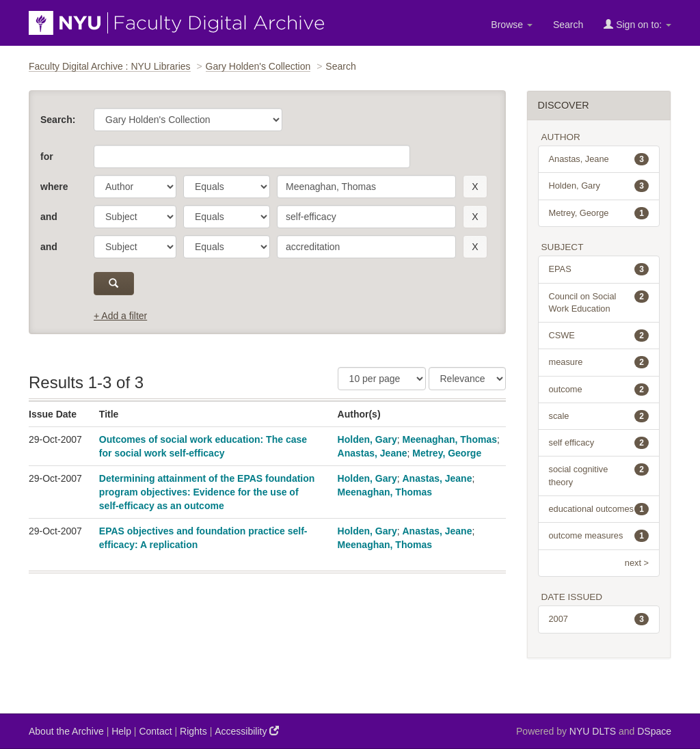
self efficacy (599, 443)
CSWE (599, 336)
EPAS (599, 269)
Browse (512, 25)
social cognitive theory (599, 475)
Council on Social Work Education (599, 302)
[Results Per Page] (382, 379)
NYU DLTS (593, 731)
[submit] (114, 284)
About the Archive (66, 731)
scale (599, 416)
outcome (599, 390)
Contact (155, 731)
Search (568, 25)
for (47, 156)
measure (599, 362)
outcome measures (599, 536)
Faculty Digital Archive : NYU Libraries (110, 66)
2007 (599, 619)
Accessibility (247, 731)
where (54, 187)
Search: (58, 120)
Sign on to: (637, 24)
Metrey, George (447, 453)
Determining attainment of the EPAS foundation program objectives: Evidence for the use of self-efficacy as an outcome (207, 492)
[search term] (366, 187)
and (49, 217)
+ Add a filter (120, 316)
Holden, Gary (367, 439)
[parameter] (135, 187)
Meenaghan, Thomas (450, 439)
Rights (193, 731)
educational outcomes (599, 509)
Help (121, 731)
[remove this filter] (475, 187)
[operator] (227, 187)
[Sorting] (467, 379)
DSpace (654, 731)
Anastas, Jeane (373, 453)
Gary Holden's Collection (258, 66)
